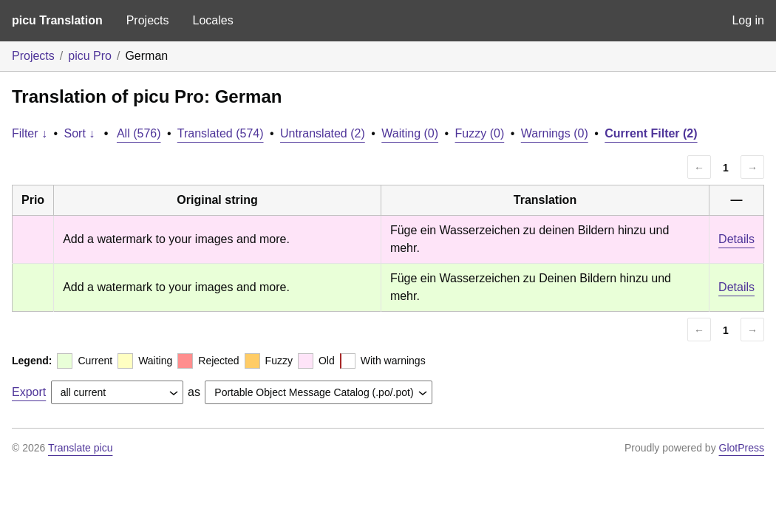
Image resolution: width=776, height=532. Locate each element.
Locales (212, 20)
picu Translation (57, 20)
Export (29, 392)
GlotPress (742, 448)
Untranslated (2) (323, 133)
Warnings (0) (555, 133)
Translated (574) (221, 133)
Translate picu (80, 448)
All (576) (139, 133)
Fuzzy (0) (480, 133)
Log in (748, 20)
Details (736, 239)
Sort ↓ (80, 133)
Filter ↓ (30, 133)
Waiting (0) (410, 133)
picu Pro (90, 56)
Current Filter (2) (651, 133)
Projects (148, 20)
